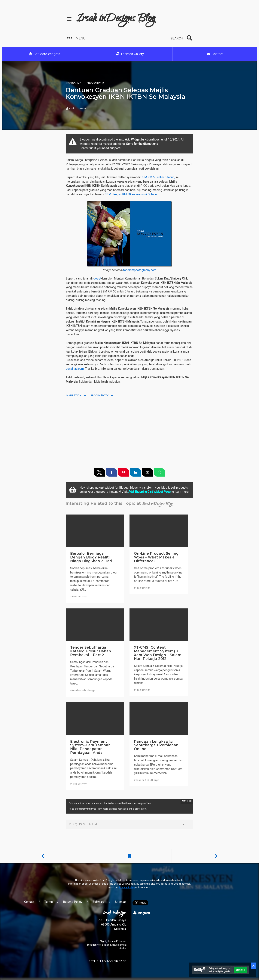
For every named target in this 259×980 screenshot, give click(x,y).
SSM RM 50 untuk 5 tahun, (158, 177)
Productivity (100, 396)
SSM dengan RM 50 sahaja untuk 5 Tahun (131, 194)
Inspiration (74, 396)
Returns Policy (73, 902)
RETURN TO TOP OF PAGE (107, 961)
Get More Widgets (44, 54)
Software (99, 902)
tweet (97, 278)
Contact (215, 54)
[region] (129, 431)
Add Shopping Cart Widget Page (149, 492)
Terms (49, 902)
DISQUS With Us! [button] (129, 824)
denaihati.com (75, 369)
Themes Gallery (130, 54)
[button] (97, 38)
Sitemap (120, 902)
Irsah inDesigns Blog (116, 19)
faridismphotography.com (140, 270)
